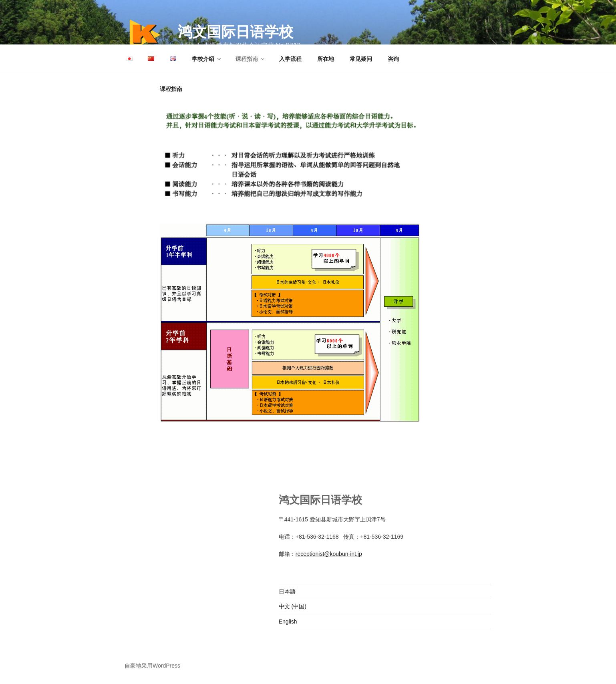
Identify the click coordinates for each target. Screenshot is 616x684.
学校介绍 (207, 59)
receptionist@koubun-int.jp (329, 554)
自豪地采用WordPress (152, 666)
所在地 (326, 59)
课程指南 (251, 59)
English (288, 622)
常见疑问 (361, 59)
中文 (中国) (293, 606)
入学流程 (290, 59)
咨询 (393, 59)
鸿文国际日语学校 (236, 32)
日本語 (287, 591)
